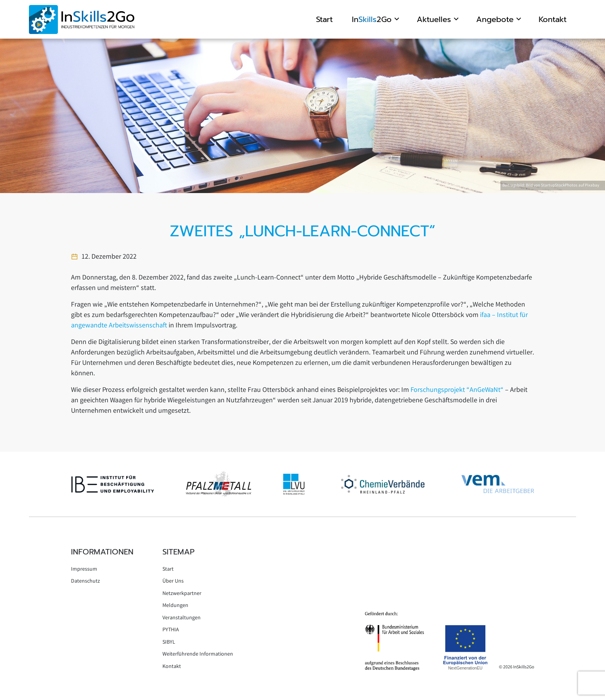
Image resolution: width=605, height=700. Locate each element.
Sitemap (178, 552)
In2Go (372, 19)
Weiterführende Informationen (198, 654)
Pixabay (592, 186)
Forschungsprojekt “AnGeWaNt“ (457, 390)
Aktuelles (434, 19)
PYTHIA (171, 630)
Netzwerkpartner (182, 594)
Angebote (495, 19)
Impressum (84, 569)
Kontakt (553, 19)
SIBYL (169, 642)
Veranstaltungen (182, 618)
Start (324, 19)
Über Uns (173, 581)
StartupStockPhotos (559, 186)
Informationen (102, 552)
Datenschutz (85, 581)
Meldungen (175, 606)
